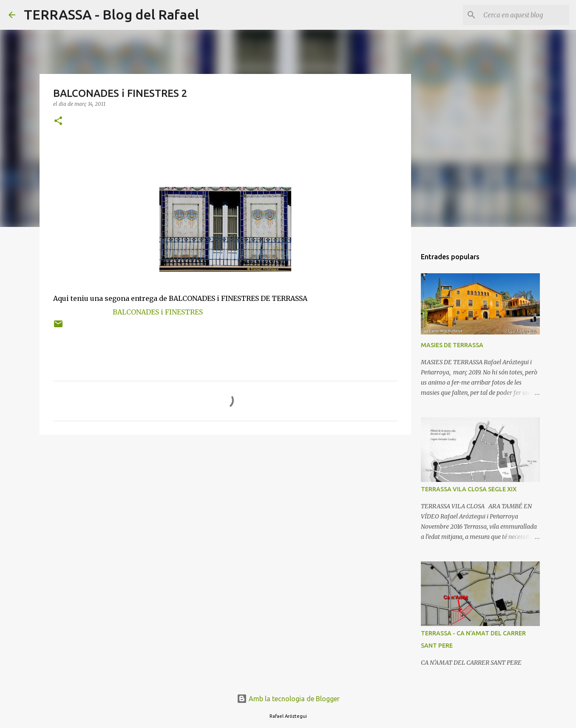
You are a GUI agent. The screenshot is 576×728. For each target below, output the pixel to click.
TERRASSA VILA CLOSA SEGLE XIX (469, 489)
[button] (58, 121)
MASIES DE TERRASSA (452, 345)
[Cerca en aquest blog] (525, 15)
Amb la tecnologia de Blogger (288, 699)
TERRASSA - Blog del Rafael (111, 14)
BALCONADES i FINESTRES (158, 312)
